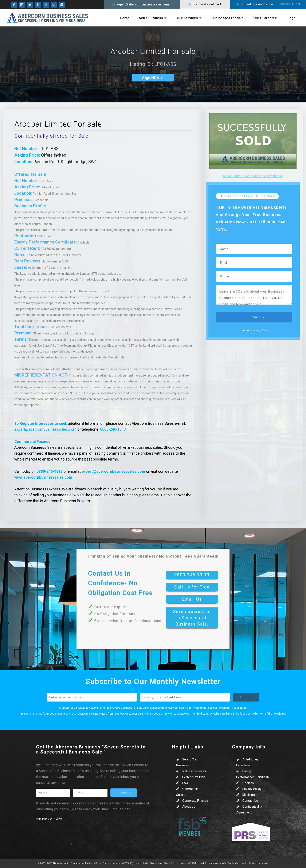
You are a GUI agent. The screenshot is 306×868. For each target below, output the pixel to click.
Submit (246, 697)
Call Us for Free (192, 587)
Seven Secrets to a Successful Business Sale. (192, 618)
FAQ (182, 783)
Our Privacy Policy (49, 819)
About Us (186, 807)
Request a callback (205, 4)
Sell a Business (153, 18)
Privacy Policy (249, 789)
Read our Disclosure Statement (253, 176)
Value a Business (191, 771)
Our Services (189, 18)
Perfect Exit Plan (191, 777)
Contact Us (247, 801)
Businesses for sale (228, 18)
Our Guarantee (265, 18)
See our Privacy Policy (254, 330)
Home (125, 18)
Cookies (245, 783)
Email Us (192, 599)
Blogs (291, 18)
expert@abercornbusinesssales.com (45, 429)
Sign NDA (153, 78)
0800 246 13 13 (192, 575)
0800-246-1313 (113, 429)
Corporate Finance (192, 801)
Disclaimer (246, 795)
